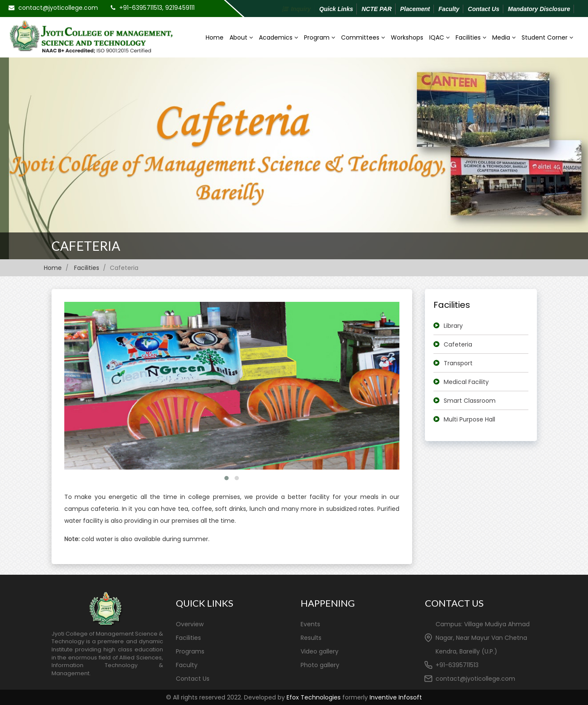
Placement (415, 9)
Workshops (407, 37)
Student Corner (547, 37)
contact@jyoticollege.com (58, 8)
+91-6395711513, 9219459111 (157, 8)
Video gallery (320, 651)
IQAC (439, 37)
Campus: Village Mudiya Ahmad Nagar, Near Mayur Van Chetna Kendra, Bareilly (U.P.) (483, 638)
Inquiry (301, 9)
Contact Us (484, 9)
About (241, 37)
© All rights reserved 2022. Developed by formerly (294, 697)
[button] (227, 478)
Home (215, 37)
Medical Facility (466, 382)
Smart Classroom (470, 401)
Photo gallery (320, 665)
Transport (458, 363)
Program (320, 37)
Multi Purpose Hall (469, 419)
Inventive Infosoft (396, 697)
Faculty (449, 9)
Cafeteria (86, 246)
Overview (190, 624)
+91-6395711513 (457, 665)
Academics (278, 37)
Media (504, 37)
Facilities (471, 37)
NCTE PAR (377, 9)
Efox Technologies (314, 697)
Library (453, 326)
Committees (363, 37)
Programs (190, 651)
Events (310, 624)
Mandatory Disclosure (539, 9)
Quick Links (336, 9)
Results (311, 638)
